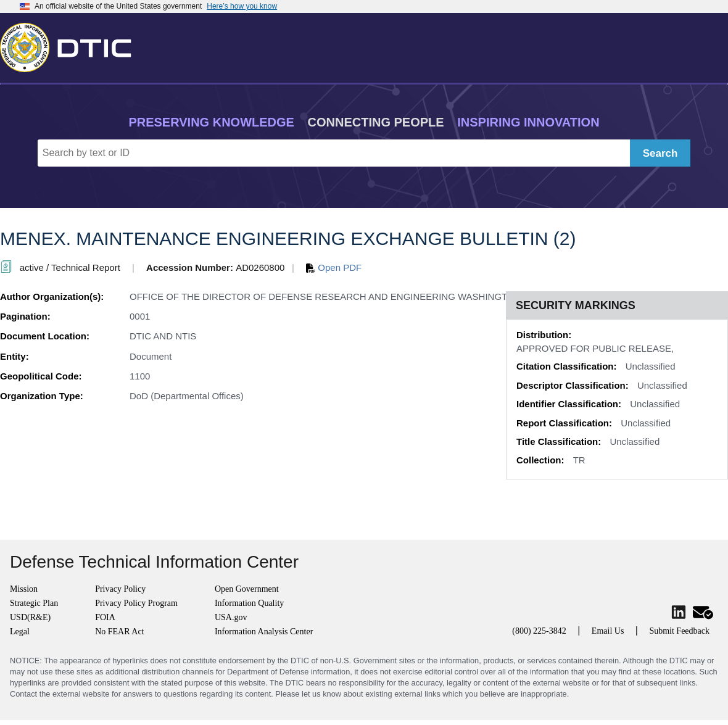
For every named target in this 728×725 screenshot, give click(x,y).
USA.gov (231, 617)
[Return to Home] (71, 45)
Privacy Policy (120, 589)
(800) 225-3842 (539, 631)
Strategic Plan (34, 603)
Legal (20, 632)
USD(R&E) (30, 617)
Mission (24, 589)
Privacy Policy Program (136, 603)
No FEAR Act (119, 632)
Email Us (608, 631)
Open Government (247, 589)
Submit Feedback (679, 631)
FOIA (105, 617)
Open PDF (334, 267)
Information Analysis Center (264, 632)
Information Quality (249, 603)
